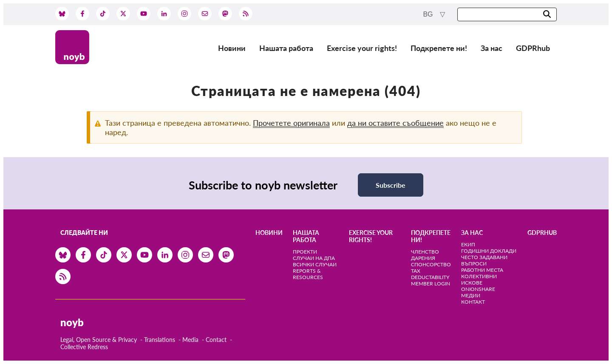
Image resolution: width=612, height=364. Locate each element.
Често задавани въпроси (484, 260)
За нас (492, 48)
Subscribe (391, 185)
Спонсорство (431, 264)
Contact (216, 340)
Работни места (482, 270)
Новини (232, 48)
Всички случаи (315, 264)
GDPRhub (533, 48)
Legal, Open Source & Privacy (99, 340)
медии (471, 295)
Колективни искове (479, 279)
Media (190, 340)
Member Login (431, 284)
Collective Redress (84, 347)
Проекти (305, 252)
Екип (468, 244)
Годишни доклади (489, 251)
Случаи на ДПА (314, 258)
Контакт (473, 302)
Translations (160, 340)
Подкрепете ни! (439, 48)
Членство (425, 252)
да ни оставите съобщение (395, 123)
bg (429, 14)
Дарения (423, 258)
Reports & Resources (308, 274)
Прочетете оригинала (291, 123)
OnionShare (478, 289)
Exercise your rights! (362, 48)
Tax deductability (430, 274)
